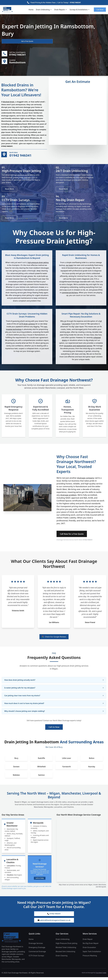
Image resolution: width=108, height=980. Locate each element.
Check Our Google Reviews (54, 639)
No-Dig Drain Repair (91, 946)
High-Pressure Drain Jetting (66, 946)
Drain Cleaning (62, 958)
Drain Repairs (61, 10)
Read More (10, 190)
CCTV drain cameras (27, 326)
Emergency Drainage (37, 950)
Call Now (100, 10)
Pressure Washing (90, 958)
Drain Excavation (89, 950)
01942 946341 (75, 3)
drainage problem (68, 497)
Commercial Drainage (37, 954)
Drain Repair (88, 942)
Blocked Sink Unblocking (65, 954)
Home (31, 10)
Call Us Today (40, 880)
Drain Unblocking (44, 10)
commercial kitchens (70, 295)
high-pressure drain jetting (38, 265)
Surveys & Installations (80, 10)
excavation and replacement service (78, 348)
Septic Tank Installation (92, 954)
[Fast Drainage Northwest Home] (13, 940)
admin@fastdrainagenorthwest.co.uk (54, 923)
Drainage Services (36, 946)
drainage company (86, 480)
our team (69, 267)
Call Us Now (54, 729)
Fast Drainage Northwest (33, 111)
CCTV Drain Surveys (36, 958)
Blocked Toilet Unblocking (66, 950)
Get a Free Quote (13, 41)
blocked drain (9, 102)
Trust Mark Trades (101, 976)
